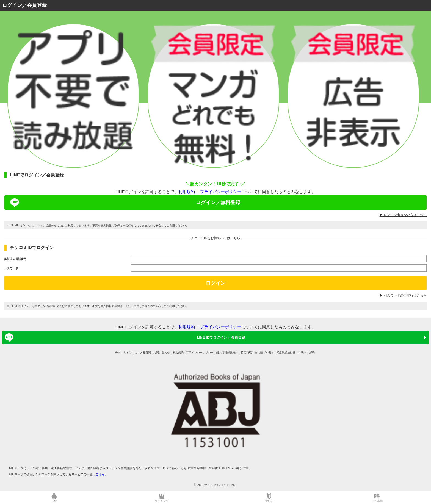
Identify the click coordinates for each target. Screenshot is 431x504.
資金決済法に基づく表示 (291, 352)
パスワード (11, 268)
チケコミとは (123, 352)
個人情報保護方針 (227, 352)
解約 (312, 352)
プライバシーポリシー (221, 192)
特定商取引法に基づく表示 (257, 352)
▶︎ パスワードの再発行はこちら (403, 295)
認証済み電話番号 (15, 259)
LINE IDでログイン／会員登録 (124, 337)
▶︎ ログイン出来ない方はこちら (403, 215)
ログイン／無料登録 (124, 203)
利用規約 (187, 192)
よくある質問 (143, 352)
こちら (100, 474)
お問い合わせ (162, 352)
